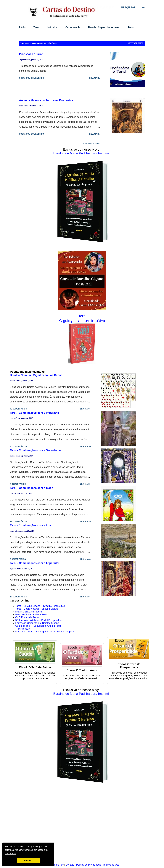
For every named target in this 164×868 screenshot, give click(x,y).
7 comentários (18, 484)
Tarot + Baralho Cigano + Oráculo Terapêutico (40, 606)
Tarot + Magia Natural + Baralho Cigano (37, 609)
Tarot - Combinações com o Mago (32, 488)
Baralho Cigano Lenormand (104, 27)
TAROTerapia (23, 629)
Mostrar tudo (136, 43)
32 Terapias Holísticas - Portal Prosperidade (39, 620)
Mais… (132, 27)
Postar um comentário (32, 78)
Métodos (52, 27)
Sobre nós (58, 865)
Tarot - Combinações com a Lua (30, 525)
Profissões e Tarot (31, 54)
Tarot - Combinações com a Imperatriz (34, 413)
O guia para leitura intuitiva (82, 321)
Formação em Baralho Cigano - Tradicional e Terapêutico (46, 632)
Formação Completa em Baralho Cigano (37, 623)
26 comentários (18, 446)
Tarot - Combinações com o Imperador (35, 563)
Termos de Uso (111, 865)
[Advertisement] (82, 825)
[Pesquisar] (128, 7)
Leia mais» (95, 78)
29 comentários (18, 521)
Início (22, 27)
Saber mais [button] (11, 854)
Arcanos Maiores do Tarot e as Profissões (46, 100)
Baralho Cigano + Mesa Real (31, 615)
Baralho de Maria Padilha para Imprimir (82, 153)
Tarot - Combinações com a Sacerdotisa (36, 450)
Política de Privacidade (89, 865)
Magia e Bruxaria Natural (29, 612)
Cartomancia (73, 27)
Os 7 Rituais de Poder (27, 617)
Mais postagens (91, 144)
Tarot (36, 27)
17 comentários (18, 597)
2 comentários (18, 559)
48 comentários (18, 409)
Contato (70, 865)
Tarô (82, 316)
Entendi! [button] (28, 861)
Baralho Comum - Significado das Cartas (36, 375)
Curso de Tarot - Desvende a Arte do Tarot (38, 626)
